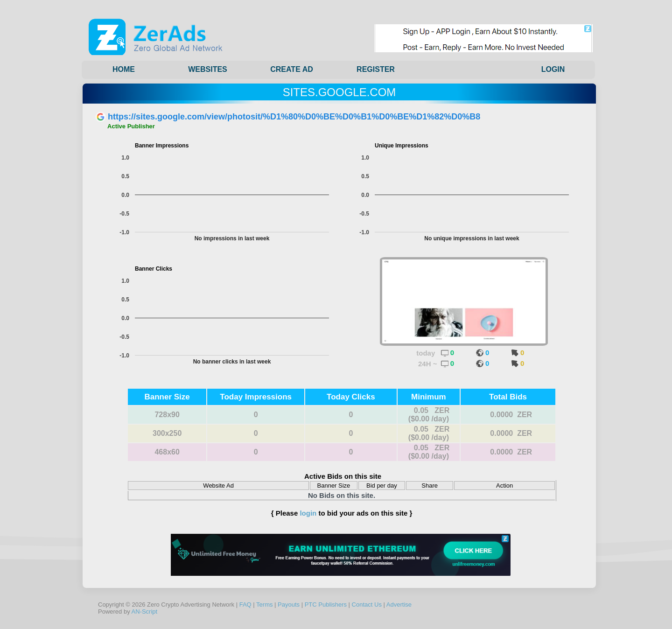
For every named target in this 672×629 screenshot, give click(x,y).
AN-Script (145, 612)
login (308, 513)
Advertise (399, 605)
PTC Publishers (326, 605)
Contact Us (367, 605)
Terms (264, 605)
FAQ (245, 605)
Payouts (289, 605)
